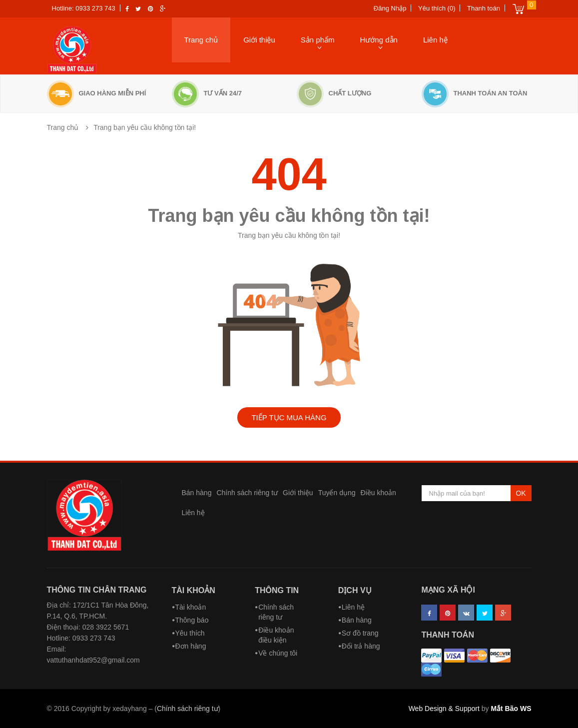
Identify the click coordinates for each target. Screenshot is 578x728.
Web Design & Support (444, 709)
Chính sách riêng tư (247, 493)
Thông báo (192, 620)
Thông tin (277, 590)
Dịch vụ (355, 590)
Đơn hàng (191, 646)
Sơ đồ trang (360, 633)
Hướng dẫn (379, 40)
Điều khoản (378, 493)
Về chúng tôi (278, 653)
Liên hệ (435, 40)
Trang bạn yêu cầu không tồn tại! (145, 127)
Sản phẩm (318, 40)
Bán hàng (197, 493)
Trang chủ (201, 40)
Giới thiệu (259, 40)
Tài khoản (194, 590)
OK (521, 493)
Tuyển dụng (337, 493)
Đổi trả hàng (361, 646)
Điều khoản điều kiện (276, 635)
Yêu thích (190, 633)
